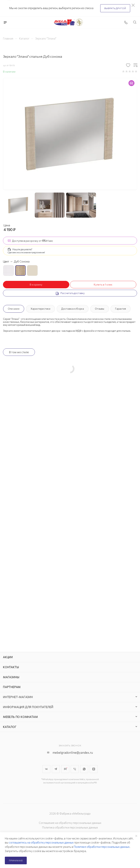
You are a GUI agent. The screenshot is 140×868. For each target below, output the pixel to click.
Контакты (11, 667)
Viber (75, 769)
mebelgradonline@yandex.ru (73, 753)
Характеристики (40, 309)
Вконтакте (46, 769)
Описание (14, 309)
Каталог (10, 727)
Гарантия (121, 309)
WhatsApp (84, 769)
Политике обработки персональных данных (102, 847)
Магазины (11, 677)
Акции (8, 657)
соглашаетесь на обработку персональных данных (41, 842)
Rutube (65, 769)
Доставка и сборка (73, 309)
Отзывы (100, 309)
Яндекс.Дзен (94, 769)
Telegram (56, 769)
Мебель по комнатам (20, 717)
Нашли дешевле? (22, 249)
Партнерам (12, 687)
